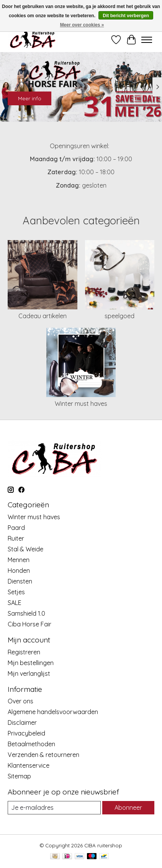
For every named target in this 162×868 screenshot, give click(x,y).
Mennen (19, 560)
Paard (16, 528)
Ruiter (16, 538)
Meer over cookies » (82, 25)
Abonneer (128, 808)
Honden (19, 570)
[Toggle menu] (147, 40)
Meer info (30, 98)
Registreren (24, 652)
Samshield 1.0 (26, 613)
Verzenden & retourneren (43, 755)
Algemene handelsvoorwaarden (53, 712)
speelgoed (119, 316)
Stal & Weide (25, 549)
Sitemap (19, 776)
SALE (15, 603)
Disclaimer (22, 723)
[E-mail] (54, 808)
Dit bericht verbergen (126, 16)
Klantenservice (29, 765)
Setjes (16, 592)
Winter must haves (81, 404)
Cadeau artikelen (43, 316)
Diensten (20, 581)
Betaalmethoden (31, 744)
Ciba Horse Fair (29, 624)
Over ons (20, 701)
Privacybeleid (26, 733)
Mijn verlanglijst (29, 673)
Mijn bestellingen (31, 663)
